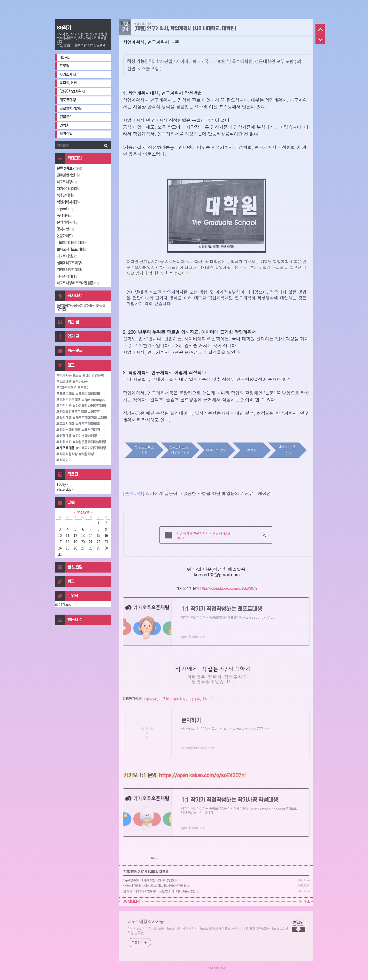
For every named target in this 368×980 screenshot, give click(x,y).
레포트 (95, 412)
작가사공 (81, 382)
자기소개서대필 (69, 430)
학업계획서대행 (69, 202)
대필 (103, 418)
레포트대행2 (67, 256)
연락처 (65, 126)
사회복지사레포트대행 (90, 406)
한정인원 (65, 406)
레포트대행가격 (86, 418)
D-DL (223, 968)
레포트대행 (68, 100)
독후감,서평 (68, 83)
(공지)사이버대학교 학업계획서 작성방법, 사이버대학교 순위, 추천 (159, 891)
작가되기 (65, 460)
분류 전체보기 (69, 168)
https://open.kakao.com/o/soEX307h (228, 588)
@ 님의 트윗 (63, 604)
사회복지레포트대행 (72, 242)
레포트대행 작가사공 (146, 922)
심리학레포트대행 (71, 263)
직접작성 (87, 454)
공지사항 (65, 229)
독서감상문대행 (69, 400)
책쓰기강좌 (92, 430)
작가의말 (66, 134)
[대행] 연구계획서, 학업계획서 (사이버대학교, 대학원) (185, 29)
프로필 (65, 66)
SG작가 (64, 28)
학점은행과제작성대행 (90, 442)
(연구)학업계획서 (72, 91)
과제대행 (65, 382)
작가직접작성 (68, 454)
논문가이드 (66, 236)
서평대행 (65, 436)
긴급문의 (66, 117)
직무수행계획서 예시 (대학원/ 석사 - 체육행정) (148, 880)
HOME (65, 58)
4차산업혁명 (67, 388)
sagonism (66, 209)
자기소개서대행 (69, 189)
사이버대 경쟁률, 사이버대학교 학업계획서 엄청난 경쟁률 (154, 886)
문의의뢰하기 (68, 222)
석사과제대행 (68, 276)
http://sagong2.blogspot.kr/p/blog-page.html (176, 698)
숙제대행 (65, 215)
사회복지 (65, 442)
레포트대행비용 (89, 424)
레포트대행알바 (89, 394)
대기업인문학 (94, 376)
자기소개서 (68, 75)
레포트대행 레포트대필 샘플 (78, 283)
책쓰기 (85, 388)
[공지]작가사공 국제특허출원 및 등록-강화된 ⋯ (82, 307)
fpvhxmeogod (95, 400)
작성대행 (65, 418)
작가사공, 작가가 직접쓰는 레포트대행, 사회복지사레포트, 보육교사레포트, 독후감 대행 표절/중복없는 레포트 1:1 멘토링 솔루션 (208, 930)
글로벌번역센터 (71, 109)
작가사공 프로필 (70, 376)
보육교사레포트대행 (72, 249)
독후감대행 (66, 195)
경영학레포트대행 (71, 269)
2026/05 (83, 513)
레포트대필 (66, 394)
